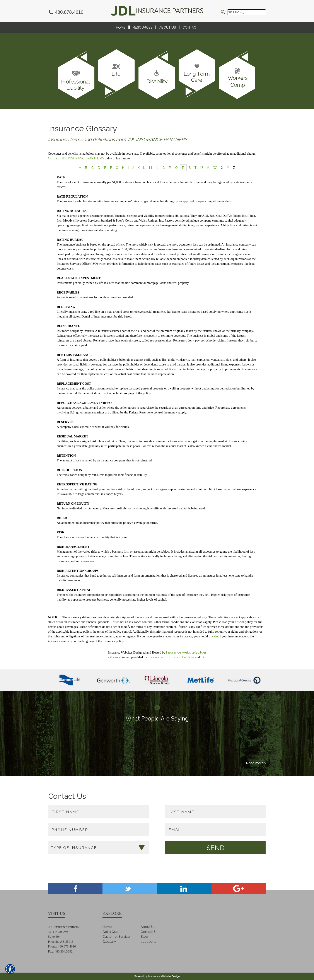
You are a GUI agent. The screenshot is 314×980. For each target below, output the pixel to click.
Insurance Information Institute (171, 657)
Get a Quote (112, 932)
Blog (144, 937)
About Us (148, 927)
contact (215, 636)
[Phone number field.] (99, 830)
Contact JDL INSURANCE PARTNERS (76, 158)
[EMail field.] (215, 830)
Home (107, 927)
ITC (203, 657)
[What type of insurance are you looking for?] (99, 848)
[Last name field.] (215, 812)
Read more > (256, 763)
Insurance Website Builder (186, 652)
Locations (148, 942)
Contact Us (149, 932)
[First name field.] (99, 812)
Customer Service (116, 937)
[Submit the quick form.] (215, 848)
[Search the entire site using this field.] (247, 12)
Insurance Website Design (164, 976)
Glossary (109, 942)
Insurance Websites (120, 652)
